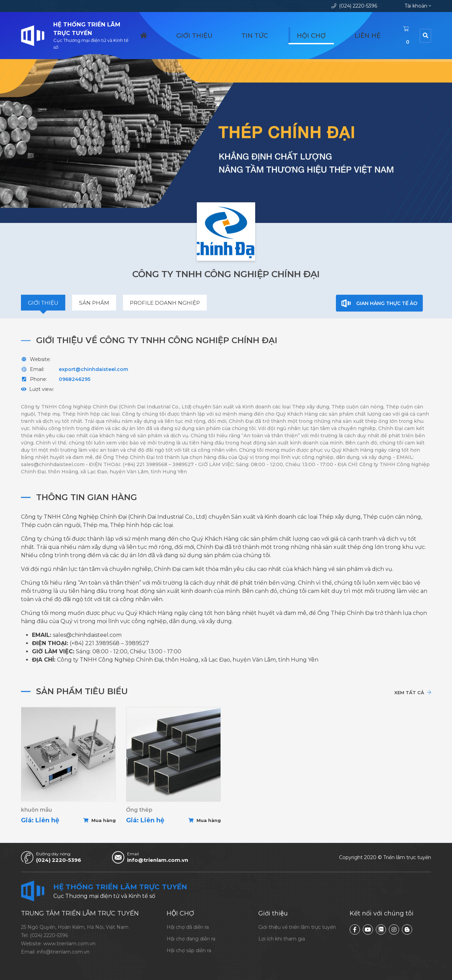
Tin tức (303, 33)
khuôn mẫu (37, 811)
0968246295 (75, 380)
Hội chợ (337, 33)
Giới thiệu (266, 33)
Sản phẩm (96, 303)
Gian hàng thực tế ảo (380, 303)
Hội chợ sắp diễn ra (189, 950)
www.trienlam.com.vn (69, 944)
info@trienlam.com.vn (162, 860)
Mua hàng (100, 821)
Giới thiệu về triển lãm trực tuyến (297, 927)
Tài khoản (418, 6)
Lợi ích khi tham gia (282, 939)
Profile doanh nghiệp (168, 303)
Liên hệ (371, 33)
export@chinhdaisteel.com (93, 370)
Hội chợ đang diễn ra (191, 939)
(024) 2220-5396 (354, 6)
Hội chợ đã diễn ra (188, 927)
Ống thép (139, 811)
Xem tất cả (412, 693)
